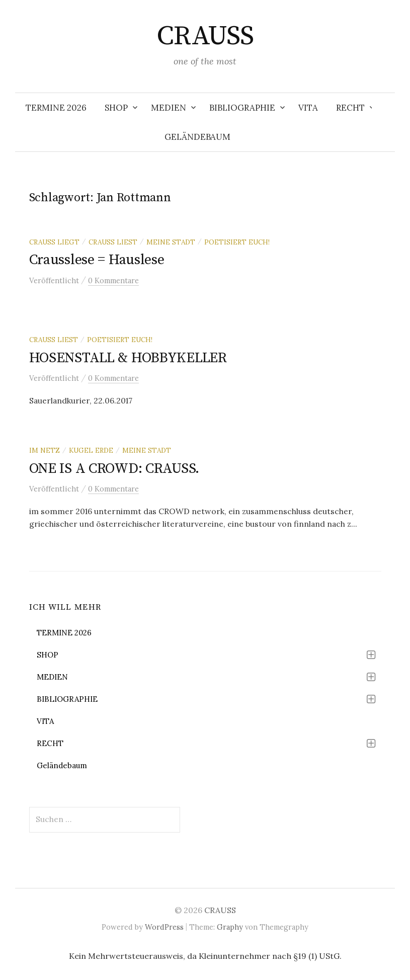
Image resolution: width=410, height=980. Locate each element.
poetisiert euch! (237, 242)
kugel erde (91, 450)
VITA (308, 108)
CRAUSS (205, 36)
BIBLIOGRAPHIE (242, 108)
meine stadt (171, 242)
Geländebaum (197, 137)
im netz (45, 450)
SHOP (116, 108)
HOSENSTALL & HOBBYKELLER (128, 358)
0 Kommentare (113, 280)
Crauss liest (113, 242)
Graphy (230, 927)
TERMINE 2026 (56, 108)
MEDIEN (169, 108)
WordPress (164, 927)
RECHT (350, 108)
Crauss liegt (54, 242)
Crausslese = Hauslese (97, 260)
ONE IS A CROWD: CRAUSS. (114, 469)
